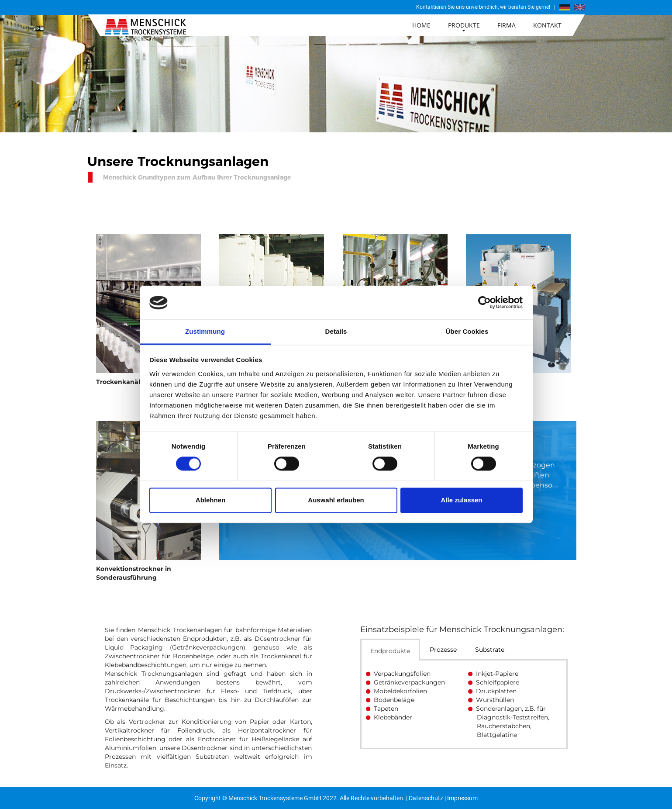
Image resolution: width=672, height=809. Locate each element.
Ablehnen (210, 500)
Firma (507, 25)
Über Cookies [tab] (467, 331)
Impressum (462, 798)
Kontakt (547, 25)
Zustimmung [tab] (205, 331)
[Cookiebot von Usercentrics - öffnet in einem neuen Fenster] (484, 303)
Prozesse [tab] (443, 650)
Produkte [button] (464, 26)
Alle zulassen (461, 500)
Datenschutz (426, 798)
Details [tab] (336, 331)
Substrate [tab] (490, 650)
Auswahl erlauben (336, 500)
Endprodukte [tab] (390, 651)
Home (421, 25)
